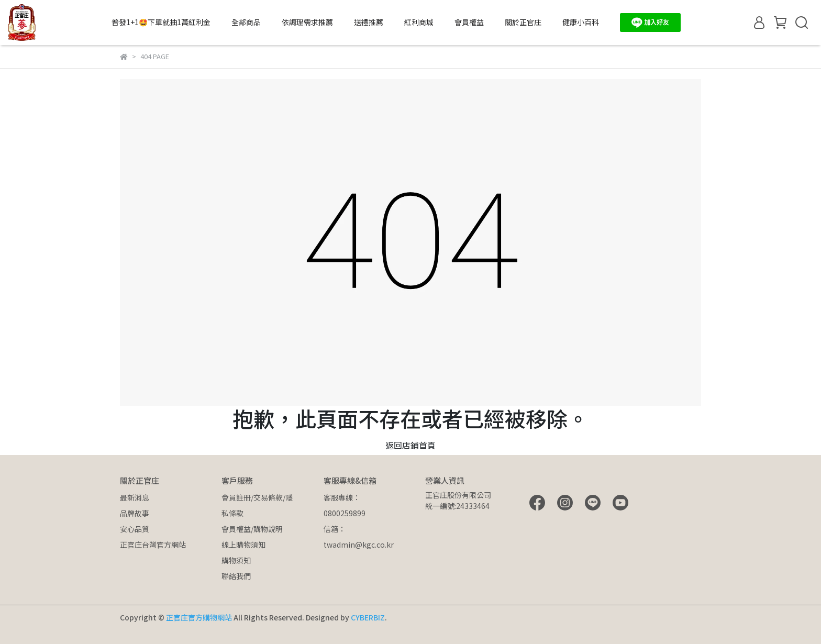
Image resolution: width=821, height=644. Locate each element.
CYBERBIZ (368, 617)
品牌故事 (135, 513)
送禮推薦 (369, 22)
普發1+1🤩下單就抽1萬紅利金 (161, 22)
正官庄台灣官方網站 (153, 545)
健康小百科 (581, 22)
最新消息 (135, 497)
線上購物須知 (243, 545)
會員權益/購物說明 (252, 529)
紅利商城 (419, 22)
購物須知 (236, 560)
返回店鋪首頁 (410, 445)
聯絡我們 (236, 576)
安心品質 (135, 529)
